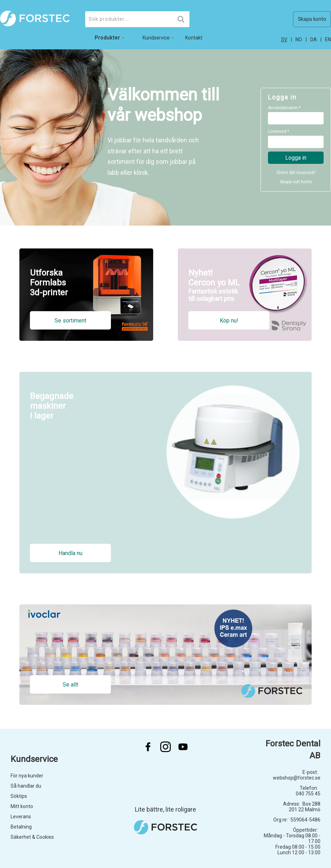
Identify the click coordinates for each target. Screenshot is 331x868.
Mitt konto (22, 806)
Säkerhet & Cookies (32, 837)
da (314, 39)
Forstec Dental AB (293, 750)
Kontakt (194, 38)
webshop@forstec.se (297, 778)
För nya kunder (27, 776)
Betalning (21, 827)
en (328, 39)
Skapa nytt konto (296, 182)
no (299, 39)
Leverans (21, 817)
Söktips (19, 796)
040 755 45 (308, 794)
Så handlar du (26, 786)
